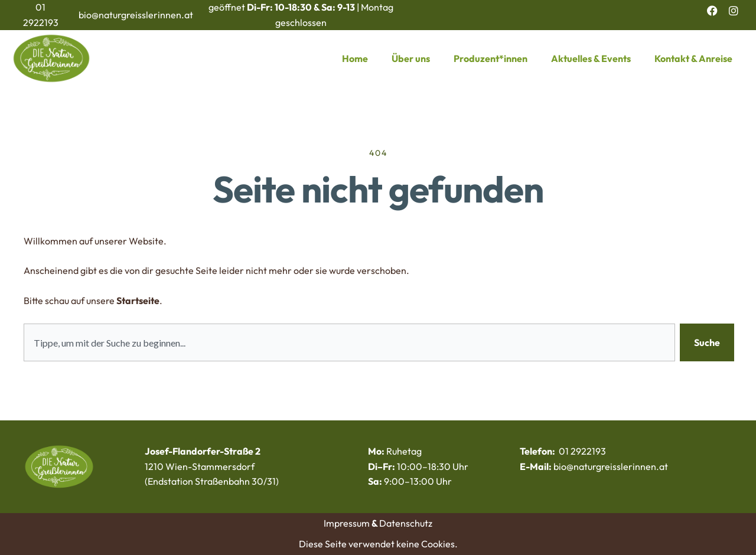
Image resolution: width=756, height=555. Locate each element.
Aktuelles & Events (591, 58)
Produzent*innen (491, 58)
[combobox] (349, 342)
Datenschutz (406, 523)
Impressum (347, 523)
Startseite (138, 301)
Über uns (411, 58)
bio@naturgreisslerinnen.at (136, 15)
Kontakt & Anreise (693, 58)
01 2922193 (582, 451)
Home (355, 58)
